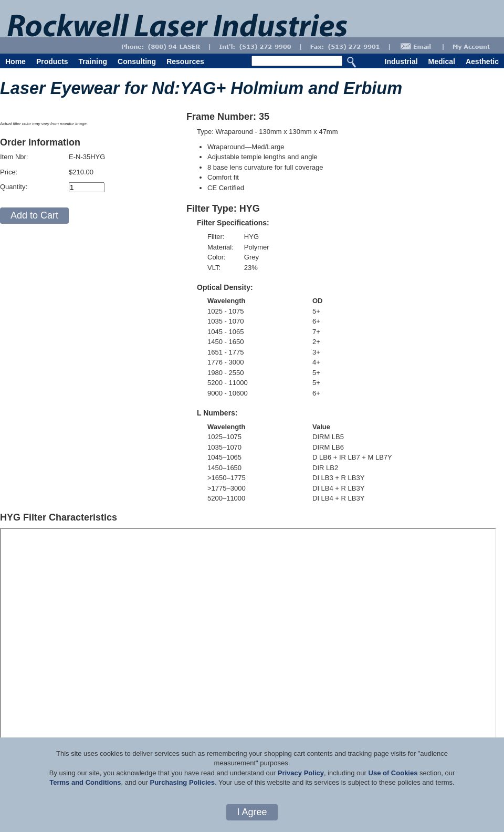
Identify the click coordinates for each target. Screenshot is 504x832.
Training (93, 61)
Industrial (401, 61)
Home (15, 61)
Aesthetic (482, 61)
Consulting (137, 61)
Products (52, 61)
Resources (185, 61)
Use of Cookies (393, 773)
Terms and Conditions (85, 782)
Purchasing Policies (182, 782)
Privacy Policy (301, 773)
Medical (442, 61)
